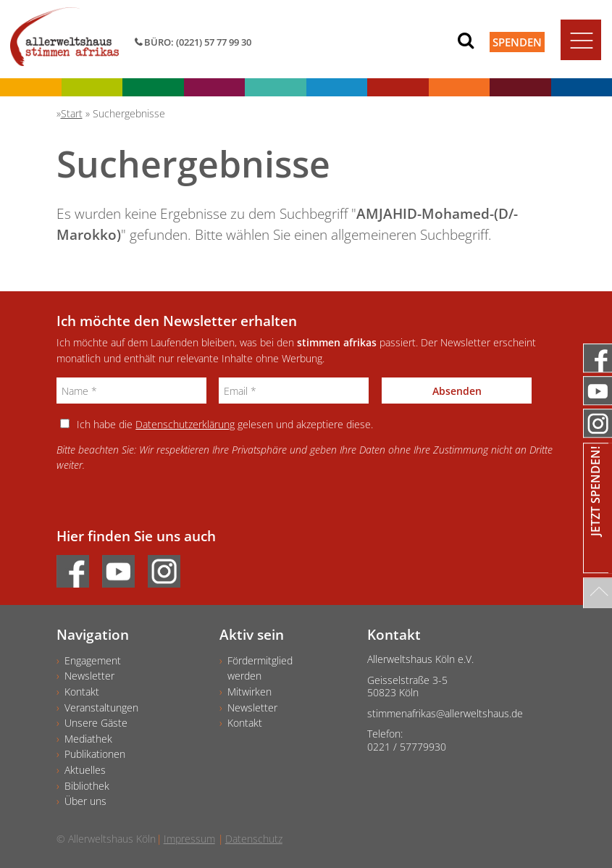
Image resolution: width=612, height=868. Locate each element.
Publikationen (95, 754)
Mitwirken (250, 692)
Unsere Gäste (96, 723)
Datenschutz (254, 839)
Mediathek (88, 739)
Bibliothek (87, 786)
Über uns (85, 801)
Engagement (93, 660)
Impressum (189, 839)
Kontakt (82, 692)
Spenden (517, 42)
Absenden (457, 391)
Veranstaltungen (101, 708)
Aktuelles (85, 770)
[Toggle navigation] (581, 40)
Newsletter (89, 676)
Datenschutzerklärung (185, 424)
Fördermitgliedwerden (260, 668)
